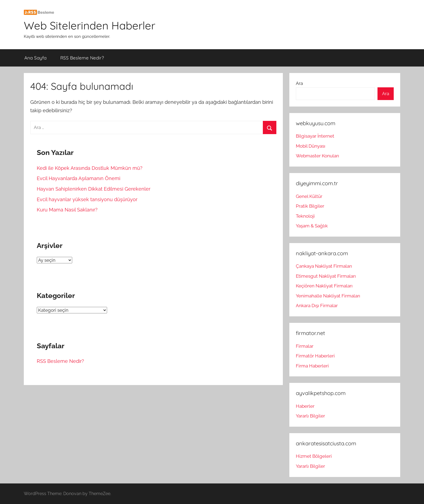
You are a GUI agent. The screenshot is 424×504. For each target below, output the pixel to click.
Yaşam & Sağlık (312, 226)
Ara (299, 83)
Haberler (305, 406)
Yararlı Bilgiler (310, 416)
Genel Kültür (309, 196)
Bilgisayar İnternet (315, 136)
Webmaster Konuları (317, 156)
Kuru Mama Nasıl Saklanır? (67, 210)
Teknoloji (305, 216)
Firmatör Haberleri (315, 356)
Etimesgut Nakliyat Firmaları (326, 276)
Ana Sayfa (35, 58)
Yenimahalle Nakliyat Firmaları (328, 296)
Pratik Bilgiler (310, 206)
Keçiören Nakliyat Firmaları (324, 286)
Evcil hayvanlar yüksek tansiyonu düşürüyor (87, 199)
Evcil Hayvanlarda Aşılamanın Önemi (79, 178)
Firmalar (305, 346)
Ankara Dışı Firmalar (317, 306)
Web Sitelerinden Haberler (90, 25)
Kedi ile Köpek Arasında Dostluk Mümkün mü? (90, 168)
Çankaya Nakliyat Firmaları (324, 266)
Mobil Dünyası (311, 146)
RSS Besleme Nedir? (82, 58)
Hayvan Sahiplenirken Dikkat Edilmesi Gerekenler (94, 189)
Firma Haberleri (312, 366)
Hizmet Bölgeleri (314, 456)
